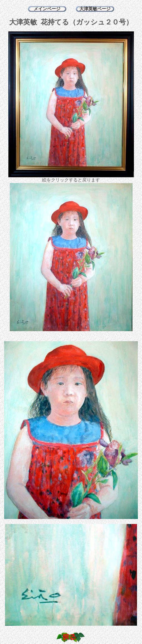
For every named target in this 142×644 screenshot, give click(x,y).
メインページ (47, 9)
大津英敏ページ (95, 9)
